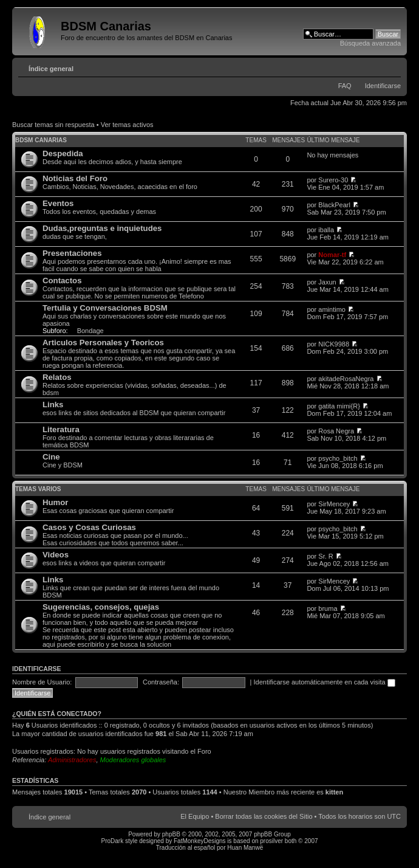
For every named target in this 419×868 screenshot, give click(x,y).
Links (53, 405)
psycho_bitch (338, 458)
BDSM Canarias (41, 140)
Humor (56, 502)
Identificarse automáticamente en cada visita (325, 682)
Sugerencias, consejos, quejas (101, 607)
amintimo (332, 309)
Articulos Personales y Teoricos (103, 343)
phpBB (171, 834)
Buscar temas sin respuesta (53, 125)
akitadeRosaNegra (346, 379)
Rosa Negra (336, 431)
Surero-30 (333, 180)
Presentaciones (72, 253)
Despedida (63, 153)
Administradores (72, 760)
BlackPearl (334, 205)
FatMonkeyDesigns (200, 841)
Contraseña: (161, 682)
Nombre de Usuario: (42, 682)
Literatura (61, 429)
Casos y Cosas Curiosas (89, 527)
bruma (328, 608)
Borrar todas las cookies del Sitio (264, 816)
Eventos (58, 203)
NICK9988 (334, 344)
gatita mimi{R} (339, 406)
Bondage (90, 331)
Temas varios (38, 489)
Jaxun (327, 282)
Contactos (62, 281)
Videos (56, 555)
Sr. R (325, 556)
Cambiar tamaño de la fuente (392, 66)
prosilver (271, 841)
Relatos (57, 377)
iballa (326, 230)
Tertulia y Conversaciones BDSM (105, 308)
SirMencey (334, 504)
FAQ (345, 86)
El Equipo (195, 816)
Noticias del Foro (75, 178)
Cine (51, 457)
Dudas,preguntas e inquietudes (102, 228)
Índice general (51, 69)
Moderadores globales (133, 760)
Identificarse (383, 86)
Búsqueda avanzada (370, 43)
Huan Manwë (245, 848)
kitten (334, 792)
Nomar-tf (332, 255)
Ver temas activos (127, 125)
